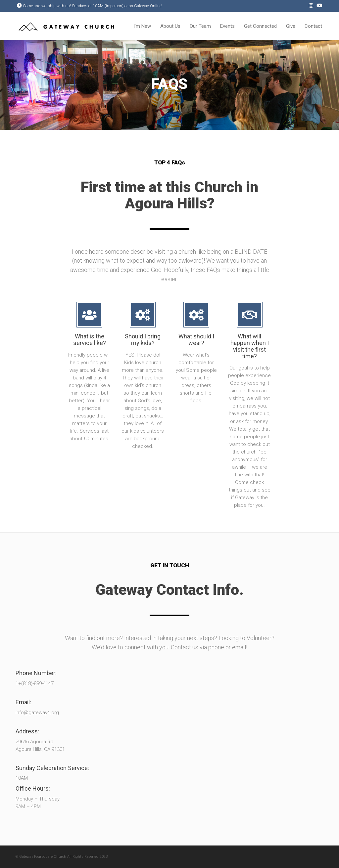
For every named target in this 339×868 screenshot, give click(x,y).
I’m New (142, 26)
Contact (313, 26)
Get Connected (260, 26)
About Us (170, 26)
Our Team (200, 26)
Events (227, 26)
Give (291, 26)
